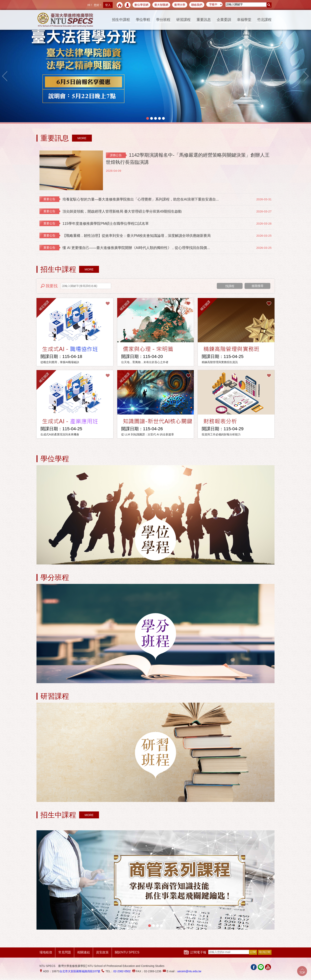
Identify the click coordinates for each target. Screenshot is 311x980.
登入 (108, 5)
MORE (82, 138)
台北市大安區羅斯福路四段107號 (80, 971)
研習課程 (183, 20)
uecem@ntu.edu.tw (189, 971)
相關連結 (84, 952)
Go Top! (302, 971)
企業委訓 (224, 20)
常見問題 (65, 952)
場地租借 (46, 952)
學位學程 (143, 20)
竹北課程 (264, 20)
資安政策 (102, 952)
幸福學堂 (244, 20)
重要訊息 (204, 20)
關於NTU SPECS (127, 952)
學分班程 (163, 20)
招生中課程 (121, 20)
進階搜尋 (257, 286)
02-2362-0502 (122, 971)
